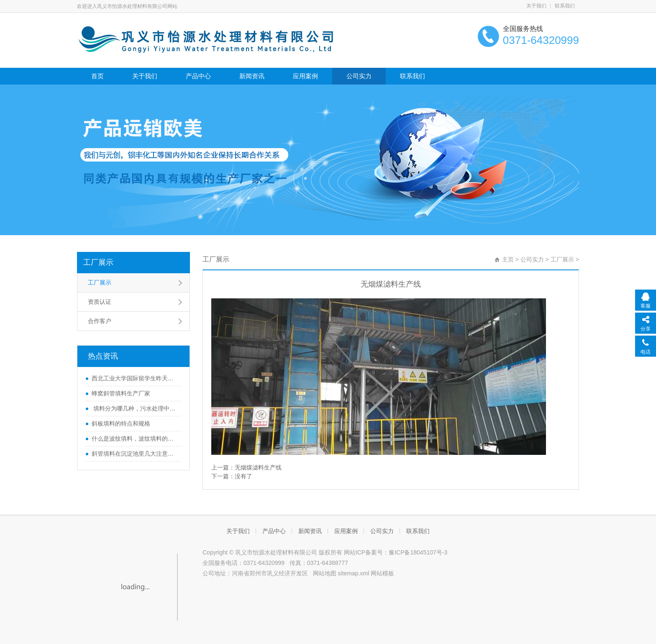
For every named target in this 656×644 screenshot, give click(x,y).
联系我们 (565, 6)
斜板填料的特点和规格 (121, 423)
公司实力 (359, 76)
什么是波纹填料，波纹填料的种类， (134, 439)
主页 (508, 259)
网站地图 (325, 573)
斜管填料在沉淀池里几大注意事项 (134, 454)
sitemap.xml (354, 573)
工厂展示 (98, 262)
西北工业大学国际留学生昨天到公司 (134, 378)
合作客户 (100, 321)
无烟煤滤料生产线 (258, 467)
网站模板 (382, 573)
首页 (97, 76)
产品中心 (198, 76)
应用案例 (305, 76)
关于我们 (536, 6)
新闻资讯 (252, 76)
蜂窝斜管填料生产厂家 (121, 393)
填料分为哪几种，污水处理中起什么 (134, 408)
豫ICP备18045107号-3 (418, 552)
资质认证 (100, 302)
